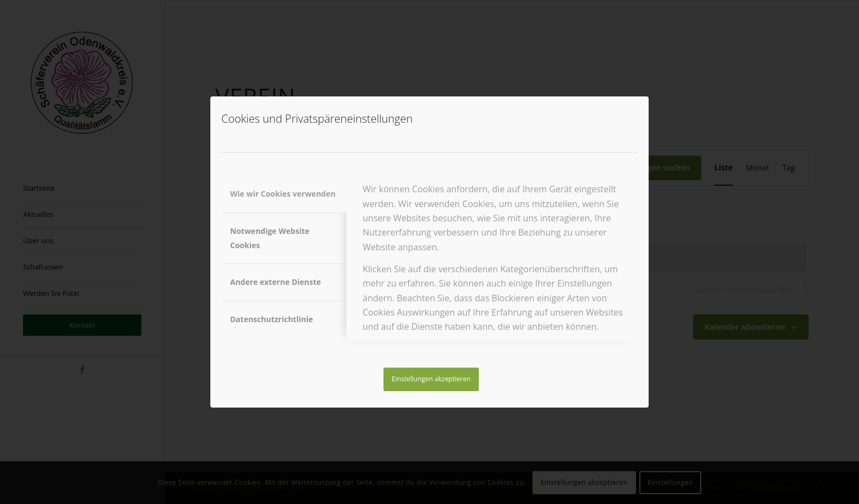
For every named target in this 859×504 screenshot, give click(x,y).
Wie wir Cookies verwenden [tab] (283, 194)
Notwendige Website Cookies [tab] (270, 238)
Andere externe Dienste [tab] (276, 282)
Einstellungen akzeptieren (431, 379)
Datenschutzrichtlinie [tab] (271, 319)
